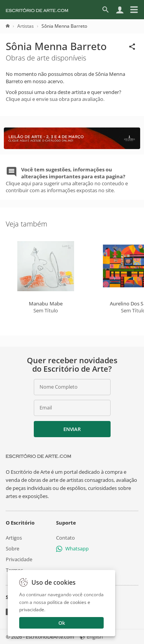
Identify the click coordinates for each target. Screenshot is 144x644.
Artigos (14, 538)
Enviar (72, 429)
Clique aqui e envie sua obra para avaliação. (55, 99)
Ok (62, 623)
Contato (65, 538)
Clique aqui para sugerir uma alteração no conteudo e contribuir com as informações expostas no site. (67, 180)
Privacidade (19, 559)
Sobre (12, 548)
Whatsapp (72, 548)
